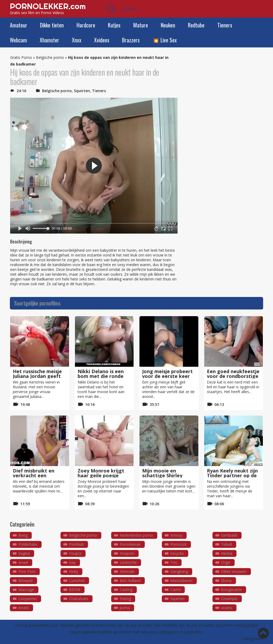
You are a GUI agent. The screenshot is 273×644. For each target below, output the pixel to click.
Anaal (23, 562)
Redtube (196, 25)
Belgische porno (50, 57)
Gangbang (179, 571)
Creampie (229, 599)
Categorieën (253, 639)
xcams (227, 608)
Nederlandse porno (136, 535)
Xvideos (102, 40)
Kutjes (114, 25)
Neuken (168, 25)
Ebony (226, 580)
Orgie (226, 562)
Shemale (127, 571)
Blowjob (26, 580)
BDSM (75, 590)
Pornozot (178, 544)
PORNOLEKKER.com (48, 6)
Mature (141, 25)
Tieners (225, 25)
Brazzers (131, 40)
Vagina (24, 553)
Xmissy (176, 535)
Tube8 (226, 544)
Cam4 (175, 590)
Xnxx (77, 40)
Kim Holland (130, 580)
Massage (26, 590)
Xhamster (49, 40)
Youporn (127, 553)
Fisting (125, 599)
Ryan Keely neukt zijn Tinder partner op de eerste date (232, 475)
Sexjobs (177, 553)
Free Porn (27, 571)
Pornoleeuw (130, 544)
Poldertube (28, 544)
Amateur (19, 25)
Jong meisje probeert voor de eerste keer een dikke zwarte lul (167, 376)
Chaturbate (79, 599)
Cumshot (77, 580)
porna (125, 608)
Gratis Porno (21, 57)
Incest (24, 608)
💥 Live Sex (165, 40)
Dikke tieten (52, 25)
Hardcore (86, 25)
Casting (126, 590)
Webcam (18, 40)
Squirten (82, 91)
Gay (72, 562)
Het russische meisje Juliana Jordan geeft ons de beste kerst (37, 376)
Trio (174, 562)
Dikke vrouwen (234, 571)
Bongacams (231, 590)
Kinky (74, 571)
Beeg (23, 535)
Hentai (227, 553)
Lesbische (128, 562)
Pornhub (76, 544)
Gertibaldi (229, 535)
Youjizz (75, 553)
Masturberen (181, 580)
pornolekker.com (43, 625)
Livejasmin (28, 599)
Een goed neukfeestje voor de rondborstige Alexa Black (233, 376)
